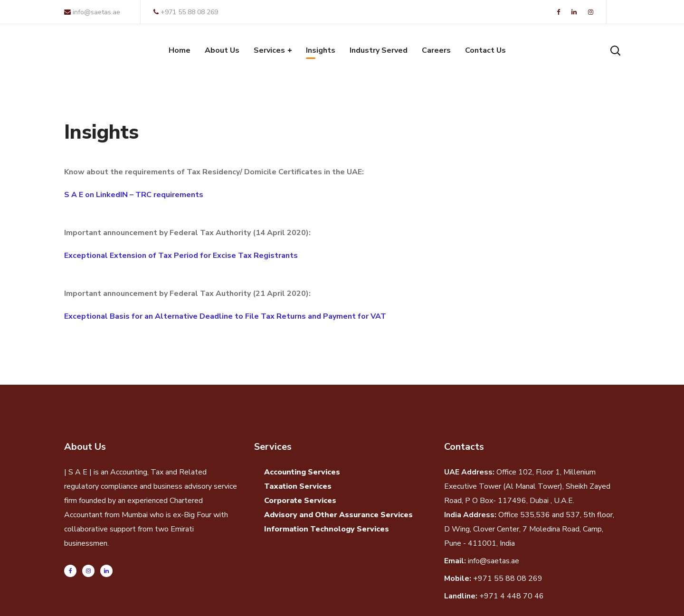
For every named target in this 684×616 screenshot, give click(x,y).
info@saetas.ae (92, 12)
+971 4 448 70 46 (512, 596)
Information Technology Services (327, 529)
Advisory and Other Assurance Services (338, 515)
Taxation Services (298, 486)
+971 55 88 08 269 (186, 12)
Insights (101, 132)
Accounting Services (302, 472)
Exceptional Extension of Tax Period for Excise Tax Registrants (181, 256)
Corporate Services (300, 501)
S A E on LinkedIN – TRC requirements (134, 195)
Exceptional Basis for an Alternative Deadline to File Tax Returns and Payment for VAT (225, 316)
